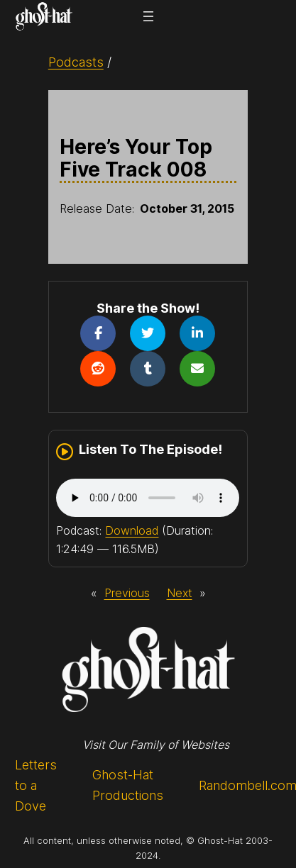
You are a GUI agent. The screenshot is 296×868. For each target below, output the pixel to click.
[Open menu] (148, 16)
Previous (127, 593)
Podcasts (76, 62)
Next (180, 593)
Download (132, 530)
